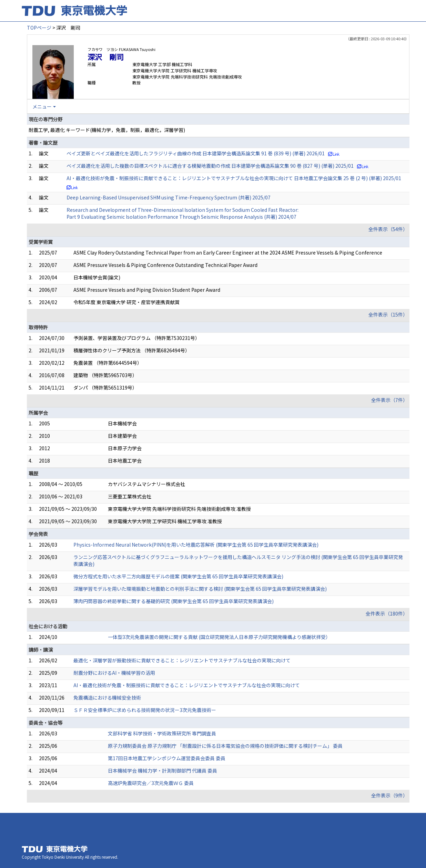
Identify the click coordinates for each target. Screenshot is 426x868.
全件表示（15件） (388, 314)
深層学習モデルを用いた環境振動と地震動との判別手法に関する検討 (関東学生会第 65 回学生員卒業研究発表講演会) (200, 589)
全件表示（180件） (387, 613)
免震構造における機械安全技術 (107, 697)
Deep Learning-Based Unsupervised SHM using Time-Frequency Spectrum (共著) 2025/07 (169, 197)
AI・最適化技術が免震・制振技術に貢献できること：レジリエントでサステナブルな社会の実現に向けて (187, 685)
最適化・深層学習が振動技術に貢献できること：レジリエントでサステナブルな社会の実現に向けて (182, 660)
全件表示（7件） (389, 400)
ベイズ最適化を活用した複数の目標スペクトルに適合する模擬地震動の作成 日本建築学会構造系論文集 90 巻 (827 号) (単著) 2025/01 (210, 166)
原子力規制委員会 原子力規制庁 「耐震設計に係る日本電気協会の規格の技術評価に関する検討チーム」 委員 (225, 746)
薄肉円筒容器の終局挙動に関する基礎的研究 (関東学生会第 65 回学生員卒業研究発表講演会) (174, 601)
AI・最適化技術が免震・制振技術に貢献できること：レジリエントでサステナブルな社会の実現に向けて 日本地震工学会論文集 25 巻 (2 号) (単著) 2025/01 (234, 178)
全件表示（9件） (389, 795)
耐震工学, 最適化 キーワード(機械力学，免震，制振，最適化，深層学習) (107, 130)
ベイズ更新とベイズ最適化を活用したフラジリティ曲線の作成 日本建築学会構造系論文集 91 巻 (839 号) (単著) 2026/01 (196, 153)
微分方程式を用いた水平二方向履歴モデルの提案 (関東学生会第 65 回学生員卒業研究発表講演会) (178, 576)
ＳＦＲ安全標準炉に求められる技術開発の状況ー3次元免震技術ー (145, 710)
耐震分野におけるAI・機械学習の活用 (114, 673)
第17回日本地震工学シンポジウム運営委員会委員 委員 (167, 758)
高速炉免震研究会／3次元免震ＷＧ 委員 (151, 783)
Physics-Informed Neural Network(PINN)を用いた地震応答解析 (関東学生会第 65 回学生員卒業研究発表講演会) (196, 545)
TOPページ (39, 28)
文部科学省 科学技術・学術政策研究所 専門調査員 (162, 733)
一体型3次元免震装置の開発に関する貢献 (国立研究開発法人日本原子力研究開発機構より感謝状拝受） (219, 637)
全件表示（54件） (388, 229)
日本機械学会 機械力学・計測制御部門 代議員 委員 (163, 771)
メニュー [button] (42, 106)
